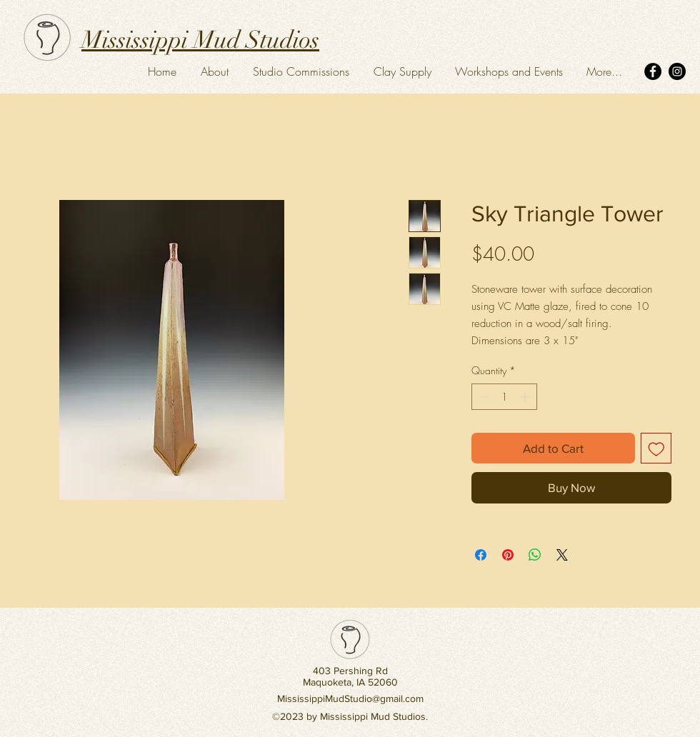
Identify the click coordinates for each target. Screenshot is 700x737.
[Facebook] (653, 71)
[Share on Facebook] (481, 555)
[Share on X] (562, 555)
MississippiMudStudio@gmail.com (350, 698)
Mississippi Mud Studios (200, 40)
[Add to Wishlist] (656, 448)
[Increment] (526, 397)
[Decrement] (482, 397)
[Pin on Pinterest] (508, 555)
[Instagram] (677, 71)
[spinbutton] (504, 397)
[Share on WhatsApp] (535, 555)
